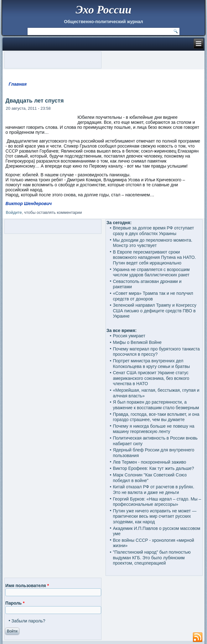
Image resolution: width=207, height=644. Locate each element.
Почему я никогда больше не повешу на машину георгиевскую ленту (153, 429)
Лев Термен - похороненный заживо (149, 462)
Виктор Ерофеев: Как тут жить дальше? (153, 468)
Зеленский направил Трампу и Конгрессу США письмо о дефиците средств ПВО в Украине (155, 311)
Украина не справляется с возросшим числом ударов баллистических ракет (151, 272)
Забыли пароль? (28, 621)
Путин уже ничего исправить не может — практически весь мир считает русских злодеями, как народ (155, 516)
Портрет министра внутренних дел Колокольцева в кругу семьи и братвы (151, 364)
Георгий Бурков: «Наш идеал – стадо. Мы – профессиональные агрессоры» (157, 502)
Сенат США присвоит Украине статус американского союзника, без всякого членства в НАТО (151, 378)
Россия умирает (129, 336)
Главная (18, 84)
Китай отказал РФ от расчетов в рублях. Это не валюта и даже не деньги (153, 490)
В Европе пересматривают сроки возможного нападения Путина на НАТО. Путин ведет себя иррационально (154, 257)
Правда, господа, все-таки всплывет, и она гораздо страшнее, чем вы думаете (156, 417)
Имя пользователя (27, 586)
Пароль (15, 603)
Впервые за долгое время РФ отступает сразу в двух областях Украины (153, 231)
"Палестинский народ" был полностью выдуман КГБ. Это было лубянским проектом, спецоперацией (152, 558)
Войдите (14, 212)
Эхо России (103, 10)
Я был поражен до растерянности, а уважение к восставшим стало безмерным (156, 405)
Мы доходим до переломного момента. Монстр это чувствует (153, 243)
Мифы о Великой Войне (137, 342)
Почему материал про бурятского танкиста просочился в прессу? (156, 352)
